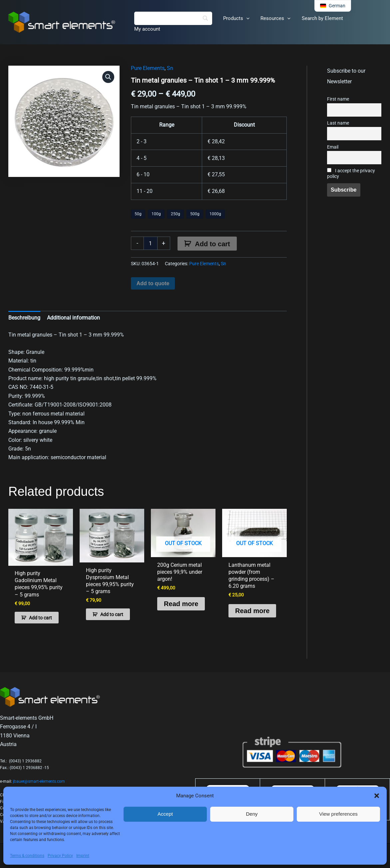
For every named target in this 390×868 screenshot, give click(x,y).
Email (333, 147)
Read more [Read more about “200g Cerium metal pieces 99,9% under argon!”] (181, 603)
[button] (377, 796)
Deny (252, 814)
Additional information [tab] (73, 318)
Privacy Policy (60, 856)
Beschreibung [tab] (24, 318)
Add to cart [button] (40, 617)
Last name (338, 123)
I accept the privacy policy (351, 174)
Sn (170, 68)
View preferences (338, 814)
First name (338, 99)
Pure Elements (148, 68)
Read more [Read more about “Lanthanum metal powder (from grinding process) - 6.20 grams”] (252, 610)
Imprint (83, 856)
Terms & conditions (27, 856)
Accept (165, 814)
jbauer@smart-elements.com (39, 781)
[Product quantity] (151, 243)
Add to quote (153, 283)
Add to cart (212, 244)
